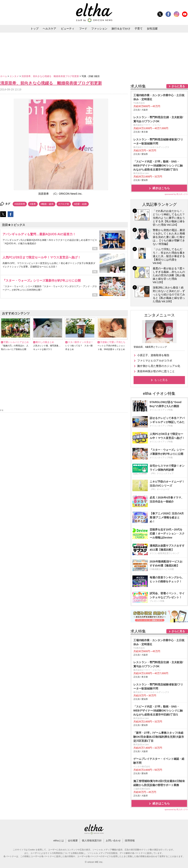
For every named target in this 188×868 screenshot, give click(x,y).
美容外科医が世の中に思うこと (156, 371)
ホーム (4, 76)
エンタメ (14, 76)
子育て (139, 29)
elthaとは (58, 841)
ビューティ (68, 29)
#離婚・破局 (47, 204)
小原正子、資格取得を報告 (153, 355)
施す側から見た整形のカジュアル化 (159, 366)
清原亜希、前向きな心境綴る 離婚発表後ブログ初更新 (50, 76)
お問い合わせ (113, 841)
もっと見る (161, 380)
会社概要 (73, 841)
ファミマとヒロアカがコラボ (155, 361)
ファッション (99, 29)
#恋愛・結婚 (80, 204)
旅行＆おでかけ (121, 29)
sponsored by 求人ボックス (176, 194)
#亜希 (33, 204)
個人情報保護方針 (92, 841)
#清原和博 (20, 204)
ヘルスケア (49, 29)
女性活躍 (152, 29)
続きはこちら (161, 188)
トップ (34, 29)
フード (83, 29)
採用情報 (130, 841)
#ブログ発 (64, 204)
